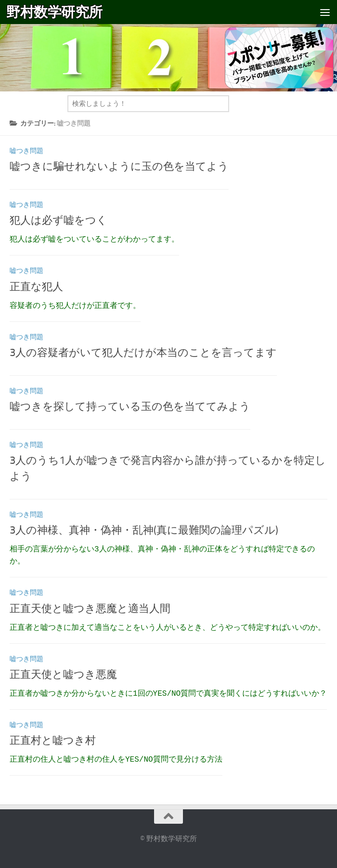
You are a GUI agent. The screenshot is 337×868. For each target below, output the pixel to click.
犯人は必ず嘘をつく (58, 220)
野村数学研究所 (54, 12)
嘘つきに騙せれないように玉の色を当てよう (119, 166)
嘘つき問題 (26, 151)
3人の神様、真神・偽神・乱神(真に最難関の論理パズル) (144, 530)
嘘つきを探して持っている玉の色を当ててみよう (130, 407)
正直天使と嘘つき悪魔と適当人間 (90, 609)
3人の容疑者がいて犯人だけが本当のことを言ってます (143, 353)
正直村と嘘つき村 (53, 740)
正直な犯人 (36, 287)
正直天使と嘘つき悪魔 (63, 675)
